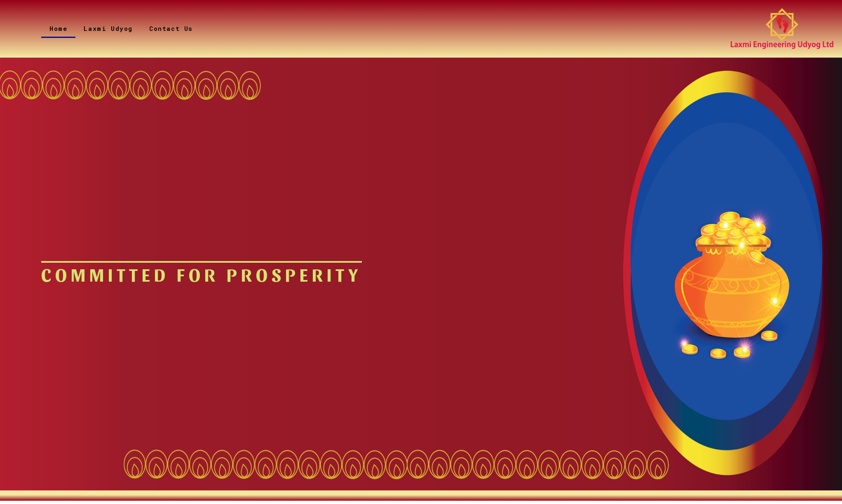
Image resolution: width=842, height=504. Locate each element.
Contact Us (171, 28)
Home (58, 28)
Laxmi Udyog (108, 28)
